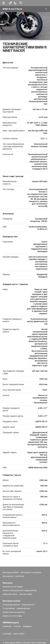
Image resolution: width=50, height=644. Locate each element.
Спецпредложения (11, 605)
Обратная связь (10, 594)
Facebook (7, 626)
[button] (25, 9)
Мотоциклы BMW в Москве (18, 643)
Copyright (7, 634)
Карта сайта (19, 634)
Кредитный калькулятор (14, 612)
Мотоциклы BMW (11, 572)
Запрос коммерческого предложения (20, 590)
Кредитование (23, 608)
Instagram (27, 626)
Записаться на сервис (13, 587)
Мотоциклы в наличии (31, 572)
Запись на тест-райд (12, 616)
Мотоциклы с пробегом (13, 576)
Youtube (17, 626)
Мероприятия (28, 605)
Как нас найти (26, 594)
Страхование (9, 608)
